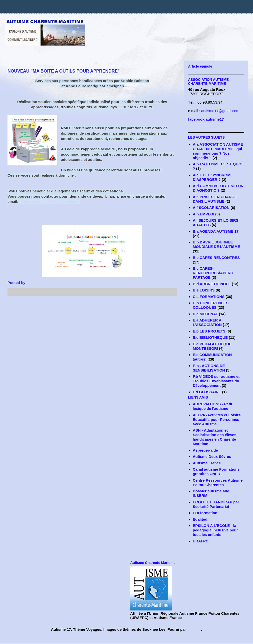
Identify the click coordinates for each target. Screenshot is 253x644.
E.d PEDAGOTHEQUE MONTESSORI (212, 346)
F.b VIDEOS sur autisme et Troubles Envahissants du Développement (216, 381)
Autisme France (207, 463)
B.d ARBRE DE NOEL (212, 284)
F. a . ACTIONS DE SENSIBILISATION (209, 368)
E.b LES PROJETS (209, 331)
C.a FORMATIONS (209, 297)
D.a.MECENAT (205, 314)
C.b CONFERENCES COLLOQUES (211, 305)
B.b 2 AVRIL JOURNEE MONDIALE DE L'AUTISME (216, 244)
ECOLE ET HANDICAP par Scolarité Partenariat (216, 504)
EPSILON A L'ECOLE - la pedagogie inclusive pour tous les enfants (215, 530)
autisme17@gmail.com (220, 111)
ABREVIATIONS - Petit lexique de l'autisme (213, 406)
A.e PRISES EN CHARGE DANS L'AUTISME (215, 199)
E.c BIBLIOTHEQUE (210, 337)
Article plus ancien (153, 307)
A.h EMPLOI (204, 214)
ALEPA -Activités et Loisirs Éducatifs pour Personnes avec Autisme (217, 419)
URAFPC (201, 541)
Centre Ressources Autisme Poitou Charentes (218, 482)
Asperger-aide (205, 450)
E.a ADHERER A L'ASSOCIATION (207, 322)
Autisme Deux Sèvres (212, 456)
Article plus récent (30, 307)
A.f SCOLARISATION (211, 208)
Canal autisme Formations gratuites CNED (216, 471)
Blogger (194, 629)
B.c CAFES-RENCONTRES (216, 258)
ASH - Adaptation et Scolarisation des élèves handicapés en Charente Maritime (215, 437)
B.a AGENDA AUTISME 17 (216, 231)
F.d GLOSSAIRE (207, 392)
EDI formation (205, 513)
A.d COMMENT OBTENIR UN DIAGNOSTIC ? (218, 188)
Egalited (200, 519)
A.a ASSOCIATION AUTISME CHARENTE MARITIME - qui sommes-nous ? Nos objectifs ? (218, 151)
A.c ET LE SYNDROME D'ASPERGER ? (213, 177)
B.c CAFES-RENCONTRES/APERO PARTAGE (213, 273)
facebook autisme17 (206, 119)
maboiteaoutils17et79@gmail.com (50, 202)
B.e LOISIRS (204, 290)
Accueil (92, 307)
